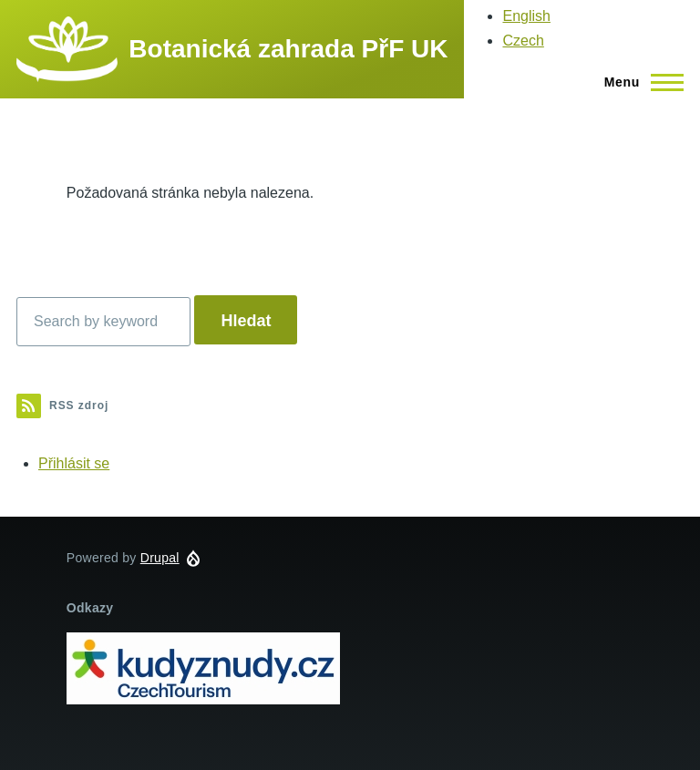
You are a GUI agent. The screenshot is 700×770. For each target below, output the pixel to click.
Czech (523, 41)
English (526, 16)
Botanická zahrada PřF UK (288, 49)
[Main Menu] (638, 82)
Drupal (160, 558)
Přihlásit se (74, 463)
